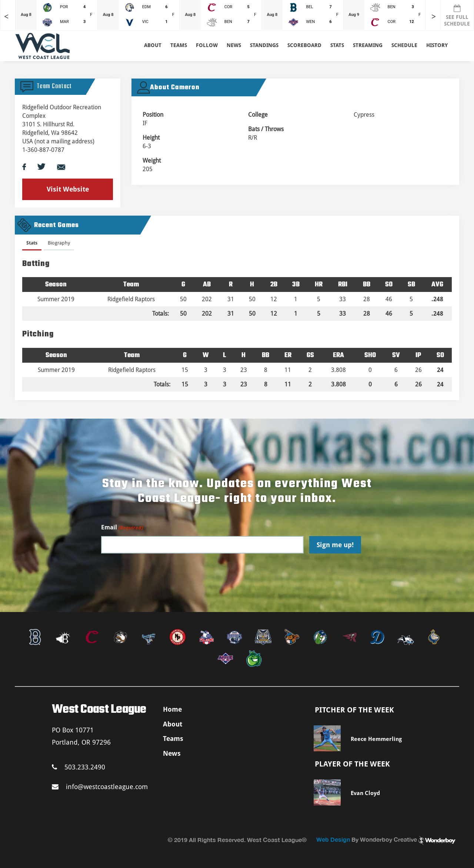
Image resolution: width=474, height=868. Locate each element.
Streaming (368, 45)
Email (122, 528)
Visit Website (68, 189)
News (234, 45)
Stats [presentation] (32, 243)
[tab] (32, 244)
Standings (264, 45)
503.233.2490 (79, 767)
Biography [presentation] (59, 243)
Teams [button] (179, 45)
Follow (207, 45)
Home (172, 709)
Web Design (333, 839)
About (153, 45)
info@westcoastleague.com (100, 787)
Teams (173, 739)
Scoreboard (304, 45)
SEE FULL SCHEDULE (457, 16)
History (437, 45)
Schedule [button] (404, 45)
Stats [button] (337, 45)
